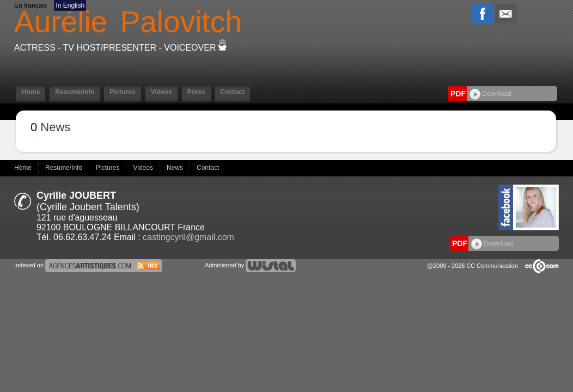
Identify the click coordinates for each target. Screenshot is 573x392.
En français (31, 5)
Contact (233, 92)
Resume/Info (75, 92)
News (176, 168)
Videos (161, 92)
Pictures (122, 92)
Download (490, 94)
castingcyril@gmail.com (188, 237)
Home (31, 92)
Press (196, 92)
